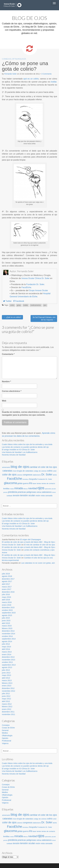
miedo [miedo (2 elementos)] (12, 489)
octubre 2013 (7, 662)
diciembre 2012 (8, 688)
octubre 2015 (7, 610)
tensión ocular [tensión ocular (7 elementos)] (28, 495)
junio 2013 (6, 673)
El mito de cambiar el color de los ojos (40, 545)
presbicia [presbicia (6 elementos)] (13, 492)
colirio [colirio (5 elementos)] (50, 471)
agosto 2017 (7, 581)
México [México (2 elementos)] (26, 489)
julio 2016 (6, 594)
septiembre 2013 (9, 665)
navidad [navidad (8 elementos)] (33, 488)
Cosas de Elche (8, 728)
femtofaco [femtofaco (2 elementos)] (26, 479)
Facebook (19, 301)
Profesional (6, 741)
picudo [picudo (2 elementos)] (54, 489)
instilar (54, 82)
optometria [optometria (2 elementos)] (48, 489)
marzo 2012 (7, 704)
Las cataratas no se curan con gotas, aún (38, 563)
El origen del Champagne (30, 539)
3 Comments (46, 74)
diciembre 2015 (8, 607)
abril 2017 (6, 584)
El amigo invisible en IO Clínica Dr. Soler (18, 450)
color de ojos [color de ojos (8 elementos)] (9, 475)
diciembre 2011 (8, 712)
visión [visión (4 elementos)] (38, 496)
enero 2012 (7, 709)
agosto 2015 (7, 615)
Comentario (8, 354)
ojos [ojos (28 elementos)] (41, 488)
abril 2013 (6, 678)
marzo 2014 (7, 652)
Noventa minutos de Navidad (14, 455)
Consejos (6, 59)
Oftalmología (19, 59)
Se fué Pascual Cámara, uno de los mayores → (44, 319)
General (5, 730)
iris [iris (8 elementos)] (31, 483)
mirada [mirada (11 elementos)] (19, 488)
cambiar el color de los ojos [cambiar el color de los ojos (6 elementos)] (43, 467)
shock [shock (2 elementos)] (54, 492)
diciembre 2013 (8, 657)
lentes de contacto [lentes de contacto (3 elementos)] (48, 483)
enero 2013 (7, 686)
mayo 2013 (6, 675)
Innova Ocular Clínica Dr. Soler (36, 278)
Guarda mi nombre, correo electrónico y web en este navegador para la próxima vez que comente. (27, 413)
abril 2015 (6, 623)
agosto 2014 (7, 641)
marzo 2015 (7, 626)
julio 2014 (6, 644)
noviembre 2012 (8, 691)
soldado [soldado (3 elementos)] (9, 496)
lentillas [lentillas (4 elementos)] (6, 489)
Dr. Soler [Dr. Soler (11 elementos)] (47, 474)
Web (4, 401)
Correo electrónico (12, 391)
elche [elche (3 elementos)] (55, 475)
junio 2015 (6, 621)
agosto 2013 (7, 667)
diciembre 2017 (8, 579)
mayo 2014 (6, 647)
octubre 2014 (7, 636)
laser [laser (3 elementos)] (34, 483)
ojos (45, 305)
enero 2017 (7, 589)
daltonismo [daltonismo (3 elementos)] (37, 475)
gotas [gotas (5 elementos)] (20, 483)
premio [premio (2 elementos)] (5, 492)
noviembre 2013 (8, 660)
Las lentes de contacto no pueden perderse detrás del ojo (25, 447)
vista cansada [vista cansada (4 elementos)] (47, 496)
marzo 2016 (7, 602)
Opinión (5, 738)
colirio (12, 305)
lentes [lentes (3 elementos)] (39, 483)
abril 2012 (6, 701)
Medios (5, 733)
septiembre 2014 (9, 639)
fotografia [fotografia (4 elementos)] (33, 479)
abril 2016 (6, 600)
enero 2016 (7, 605)
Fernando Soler (11, 74)
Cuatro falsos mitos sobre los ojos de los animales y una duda (27, 444)
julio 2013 (6, 670)
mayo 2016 (6, 597)
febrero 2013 (7, 683)
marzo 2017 (7, 587)
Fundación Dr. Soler (35, 284)
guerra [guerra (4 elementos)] (26, 483)
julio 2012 (6, 693)
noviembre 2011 (8, 714)
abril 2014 (6, 649)
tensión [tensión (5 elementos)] (16, 495)
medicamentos (36, 305)
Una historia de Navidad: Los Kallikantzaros (20, 452)
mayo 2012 (6, 699)
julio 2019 (6, 574)
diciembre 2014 (8, 631)
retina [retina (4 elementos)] (39, 492)
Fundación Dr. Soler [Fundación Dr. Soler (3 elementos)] (45, 479)
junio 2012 (6, 696)
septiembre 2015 (9, 613)
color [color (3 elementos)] (55, 471)
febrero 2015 (7, 628)
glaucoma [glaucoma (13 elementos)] (10, 483)
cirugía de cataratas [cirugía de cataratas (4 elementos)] (25, 471)
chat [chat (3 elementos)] (14, 471)
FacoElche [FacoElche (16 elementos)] (15, 479)
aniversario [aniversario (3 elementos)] (6, 467)
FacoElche (26, 287)
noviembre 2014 (8, 634)
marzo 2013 (7, 680)
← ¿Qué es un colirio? (12, 317)
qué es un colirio (31, 79)
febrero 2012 (7, 707)
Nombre (6, 382)
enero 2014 (7, 654)
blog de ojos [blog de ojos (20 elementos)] (20, 467)
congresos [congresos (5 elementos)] (28, 475)
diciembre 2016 (8, 592)
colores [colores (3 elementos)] (20, 475)
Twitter (7, 301)
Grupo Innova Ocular (38, 290)
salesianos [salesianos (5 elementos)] (47, 492)
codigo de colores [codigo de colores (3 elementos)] (40, 471)
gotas (19, 305)
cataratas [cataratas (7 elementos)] (7, 471)
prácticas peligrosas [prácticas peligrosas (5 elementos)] (27, 492)
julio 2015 (6, 618)
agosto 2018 (7, 576)
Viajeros (5, 743)
